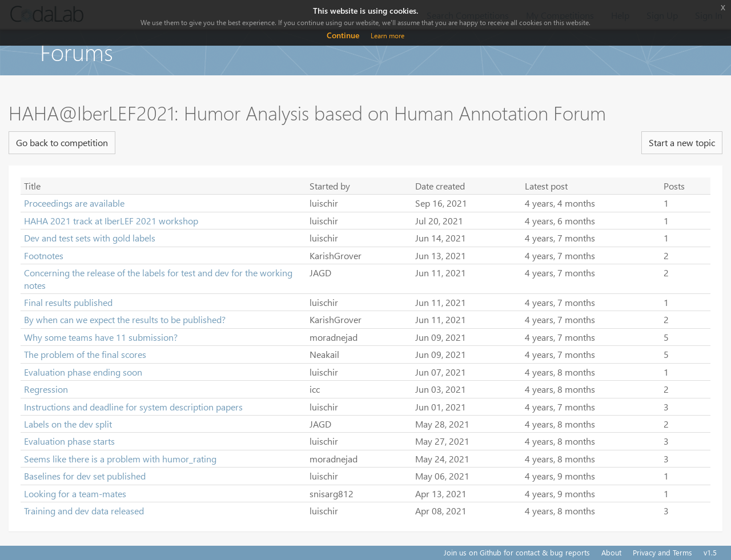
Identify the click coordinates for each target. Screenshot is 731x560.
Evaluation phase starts (69, 441)
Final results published (68, 302)
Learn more (387, 36)
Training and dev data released (84, 511)
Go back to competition (62, 142)
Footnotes (44, 255)
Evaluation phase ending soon (83, 372)
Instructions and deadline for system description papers (133, 407)
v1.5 (710, 552)
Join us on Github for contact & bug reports (517, 552)
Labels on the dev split (68, 424)
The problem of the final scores (85, 354)
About (611, 552)
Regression (46, 389)
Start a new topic (682, 142)
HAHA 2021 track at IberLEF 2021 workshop (111, 221)
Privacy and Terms (662, 552)
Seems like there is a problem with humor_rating (120, 459)
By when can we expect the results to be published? (125, 319)
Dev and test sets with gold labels (90, 238)
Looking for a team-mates (75, 493)
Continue (343, 35)
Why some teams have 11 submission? (101, 337)
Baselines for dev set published (85, 476)
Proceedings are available (74, 203)
